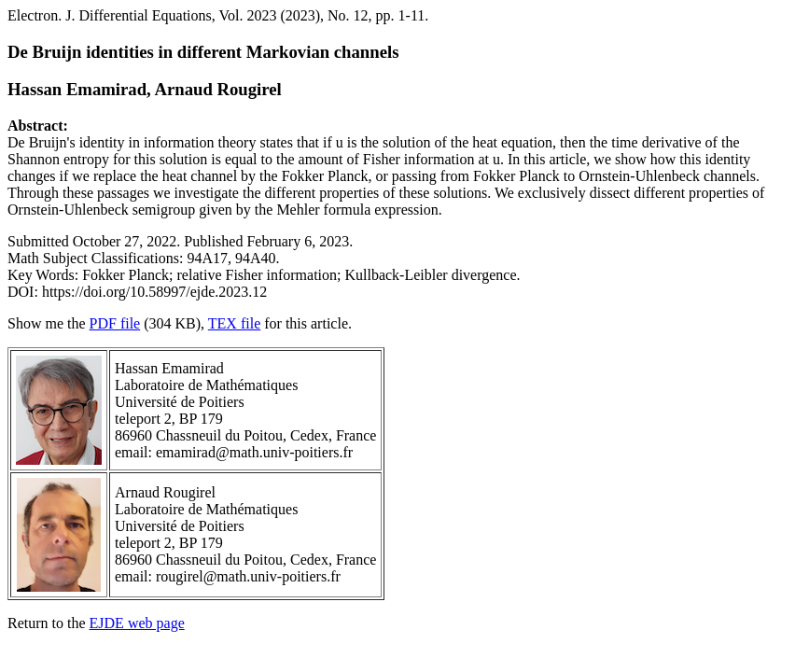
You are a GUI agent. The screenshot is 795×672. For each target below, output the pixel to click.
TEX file (234, 323)
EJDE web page (137, 623)
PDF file (115, 323)
